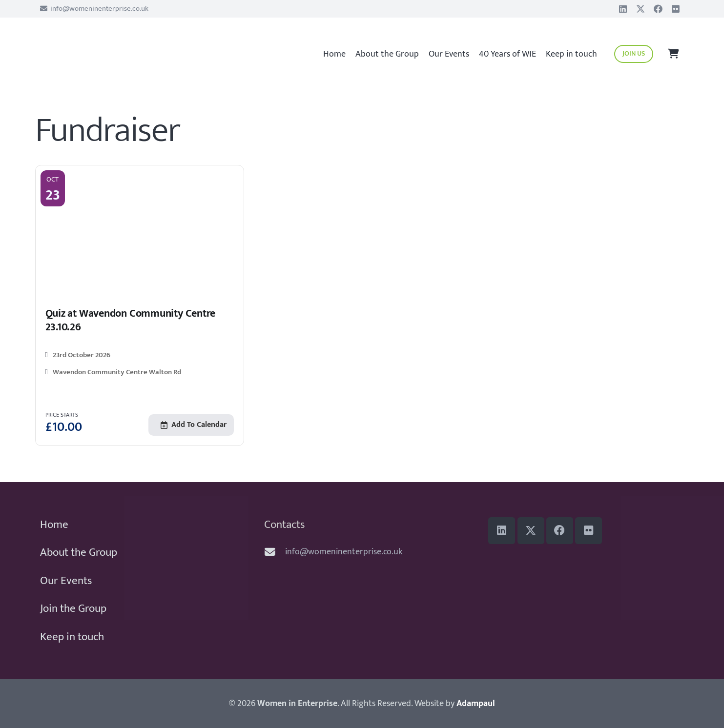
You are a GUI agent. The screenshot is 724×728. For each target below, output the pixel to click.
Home (54, 525)
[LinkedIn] (623, 9)
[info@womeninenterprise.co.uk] (275, 552)
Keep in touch (72, 637)
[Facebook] (658, 9)
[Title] (641, 9)
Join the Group (73, 608)
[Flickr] (676, 9)
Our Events (66, 581)
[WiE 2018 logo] (107, 49)
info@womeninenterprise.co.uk (344, 552)
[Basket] (674, 54)
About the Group (79, 552)
